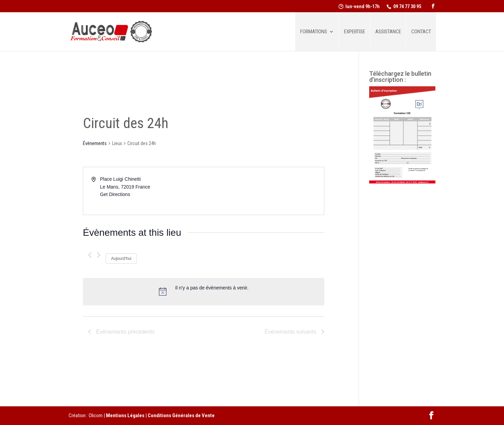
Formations (314, 32)
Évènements (95, 143)
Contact (421, 32)
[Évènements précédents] (90, 255)
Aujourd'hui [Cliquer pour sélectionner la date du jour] (121, 259)
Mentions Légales (125, 415)
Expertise (355, 32)
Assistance (388, 32)
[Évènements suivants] (99, 255)
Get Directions (115, 194)
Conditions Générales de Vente (181, 415)
